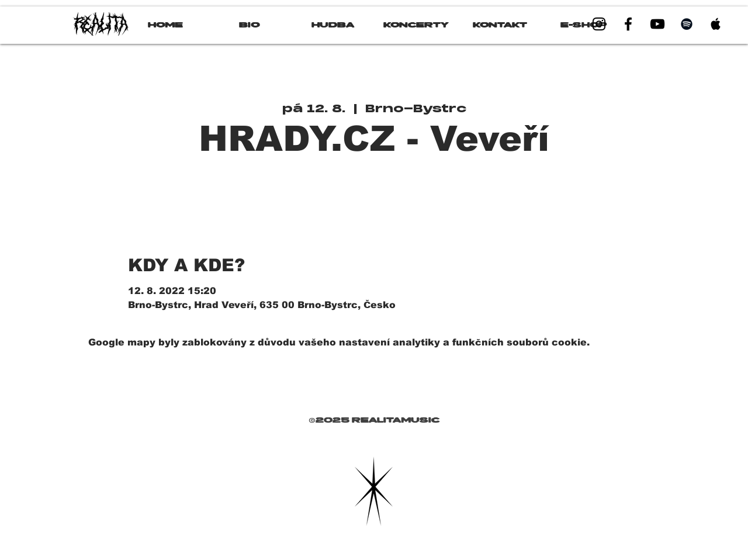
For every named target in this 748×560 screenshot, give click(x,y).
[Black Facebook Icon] (628, 24)
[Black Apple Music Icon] (716, 24)
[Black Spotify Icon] (687, 24)
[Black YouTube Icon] (657, 24)
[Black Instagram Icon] (599, 24)
